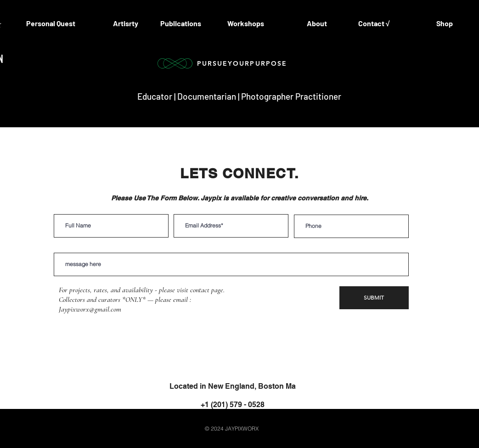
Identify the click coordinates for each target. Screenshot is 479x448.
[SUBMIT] (374, 298)
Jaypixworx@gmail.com (90, 309)
